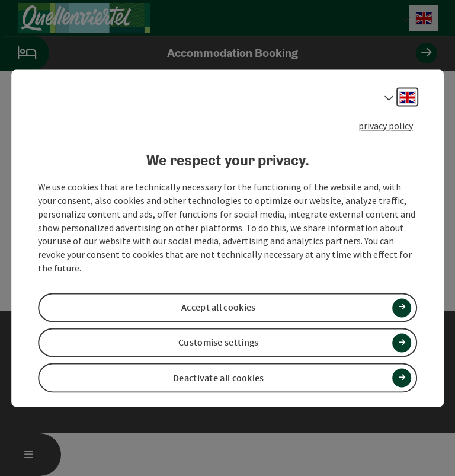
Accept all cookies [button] (218, 308)
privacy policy (386, 126)
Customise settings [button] (218, 343)
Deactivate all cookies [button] (219, 378)
